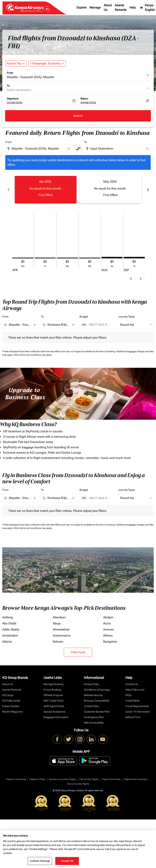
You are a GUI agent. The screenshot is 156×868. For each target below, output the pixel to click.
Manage (95, 7)
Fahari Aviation (11, 706)
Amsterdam (10, 636)
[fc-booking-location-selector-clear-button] (148, 75)
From (10, 73)
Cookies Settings (40, 861)
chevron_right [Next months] (148, 190)
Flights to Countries (16, 779)
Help (133, 7)
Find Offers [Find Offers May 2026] (110, 195)
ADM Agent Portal (54, 706)
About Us (108, 7)
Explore (82, 7)
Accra (107, 623)
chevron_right (141, 279)
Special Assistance (54, 712)
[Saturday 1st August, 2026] (112, 258)
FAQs (128, 695)
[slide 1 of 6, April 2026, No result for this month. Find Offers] (46, 190)
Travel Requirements (137, 706)
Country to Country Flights (62, 779)
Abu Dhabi (9, 623)
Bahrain (58, 642)
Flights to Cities (37, 779)
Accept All (67, 861)
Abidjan (108, 617)
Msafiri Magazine (12, 712)
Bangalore (110, 642)
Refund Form (133, 717)
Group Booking (52, 690)
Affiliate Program (53, 695)
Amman (108, 629)
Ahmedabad (61, 629)
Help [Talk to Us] (135, 690)
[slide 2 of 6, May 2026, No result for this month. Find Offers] (110, 190)
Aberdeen (59, 617)
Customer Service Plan (97, 712)
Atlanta (7, 642)
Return (84, 99)
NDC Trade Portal (53, 701)
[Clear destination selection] (148, 149)
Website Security (93, 695)
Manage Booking (53, 684)
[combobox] (39, 149)
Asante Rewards (121, 7)
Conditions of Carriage (97, 690)
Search (78, 116)
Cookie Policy (91, 706)
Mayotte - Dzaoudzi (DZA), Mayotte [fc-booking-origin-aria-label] (30, 77)
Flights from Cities (111, 779)
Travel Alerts (132, 701)
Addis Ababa (11, 629)
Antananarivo (62, 636)
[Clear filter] (34, 325)
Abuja (57, 623)
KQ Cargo (8, 695)
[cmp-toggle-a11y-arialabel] (78, 149)
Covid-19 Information (138, 712)
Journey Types (126, 317)
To (8, 86)
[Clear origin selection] (69, 149)
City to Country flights (78, 784)
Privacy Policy (92, 684)
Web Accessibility (94, 723)
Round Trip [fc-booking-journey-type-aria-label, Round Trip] (14, 63)
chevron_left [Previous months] (8, 190)
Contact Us (132, 684)
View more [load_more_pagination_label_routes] (78, 652)
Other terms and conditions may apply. (33, 355)
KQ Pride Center (11, 701)
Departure (13, 99)
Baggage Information (56, 717)
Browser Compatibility (97, 701)
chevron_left (131, 279)
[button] (47, 64)
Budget (84, 317)
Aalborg (7, 617)
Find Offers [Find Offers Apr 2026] (46, 195)
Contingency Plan (94, 717)
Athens (108, 636)
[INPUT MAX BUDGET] (100, 325)
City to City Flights (89, 779)
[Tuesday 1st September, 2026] (134, 258)
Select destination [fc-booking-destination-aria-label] (19, 90)
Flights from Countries (135, 779)
